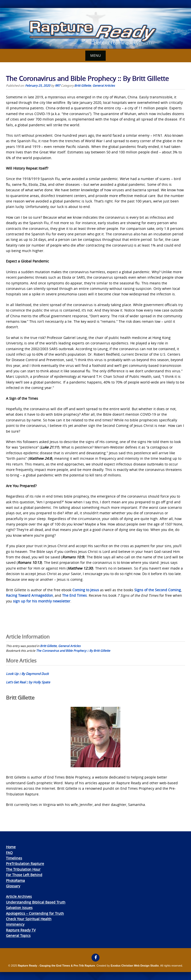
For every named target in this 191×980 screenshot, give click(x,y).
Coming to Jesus (86, 590)
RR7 (58, 85)
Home (11, 847)
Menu (95, 55)
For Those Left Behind (24, 875)
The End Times (74, 595)
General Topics (18, 936)
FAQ (9, 853)
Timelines (14, 858)
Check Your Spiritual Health (29, 919)
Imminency (15, 924)
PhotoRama (15, 881)
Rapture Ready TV (21, 930)
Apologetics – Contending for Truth (35, 913)
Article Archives (19, 896)
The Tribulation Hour (23, 869)
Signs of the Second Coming (158, 590)
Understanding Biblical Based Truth (36, 902)
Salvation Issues (19, 908)
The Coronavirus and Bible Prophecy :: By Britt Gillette (73, 651)
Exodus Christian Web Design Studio (135, 966)
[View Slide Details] (95, 29)
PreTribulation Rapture (25, 864)
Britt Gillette (83, 85)
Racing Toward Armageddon (29, 595)
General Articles (104, 85)
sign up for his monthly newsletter (42, 601)
